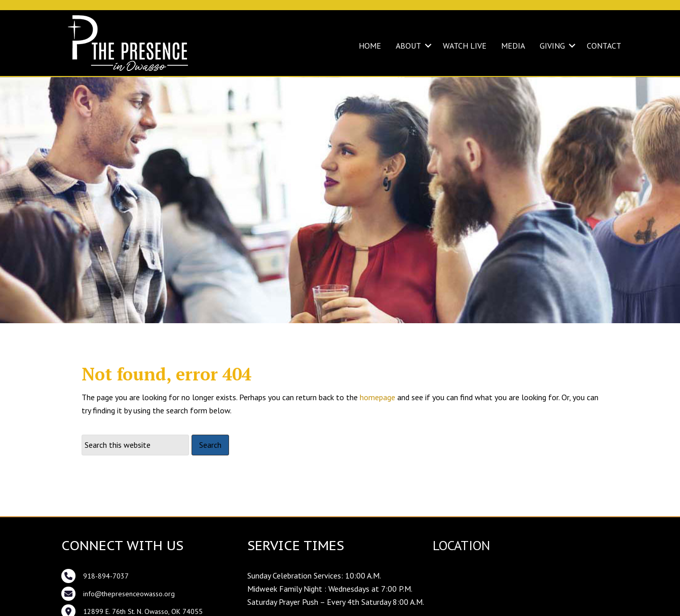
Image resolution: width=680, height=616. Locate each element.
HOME (370, 46)
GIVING (552, 46)
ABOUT (408, 46)
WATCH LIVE (465, 46)
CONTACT (604, 46)
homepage (377, 397)
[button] (428, 46)
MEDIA (513, 46)
